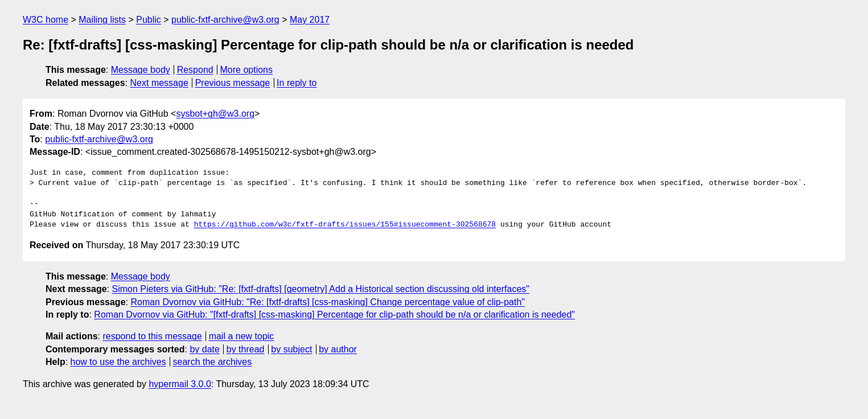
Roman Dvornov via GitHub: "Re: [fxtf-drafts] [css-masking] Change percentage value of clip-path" (328, 302)
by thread (246, 349)
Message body (141, 70)
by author (338, 349)
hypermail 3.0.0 (180, 384)
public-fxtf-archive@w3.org (225, 20)
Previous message (233, 83)
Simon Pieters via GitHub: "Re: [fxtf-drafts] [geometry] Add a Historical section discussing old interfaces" (321, 289)
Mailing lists (102, 20)
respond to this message (152, 336)
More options (247, 70)
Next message (159, 83)
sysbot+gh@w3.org (215, 114)
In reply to (297, 83)
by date (204, 349)
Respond (195, 70)
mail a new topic (242, 336)
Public (149, 20)
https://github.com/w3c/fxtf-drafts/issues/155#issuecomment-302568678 (345, 225)
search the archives (213, 362)
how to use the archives (118, 362)
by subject (291, 349)
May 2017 (310, 20)
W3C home (46, 20)
